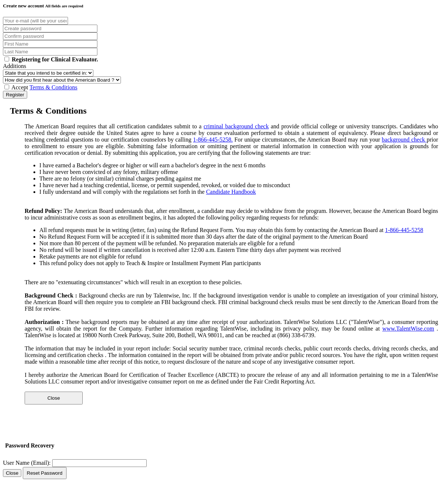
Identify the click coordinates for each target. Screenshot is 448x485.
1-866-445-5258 (404, 230)
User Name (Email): (27, 463)
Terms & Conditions (53, 87)
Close (54, 398)
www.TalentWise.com (408, 329)
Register (15, 95)
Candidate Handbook (231, 192)
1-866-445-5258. (213, 140)
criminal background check (236, 126)
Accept (41, 87)
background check (404, 140)
